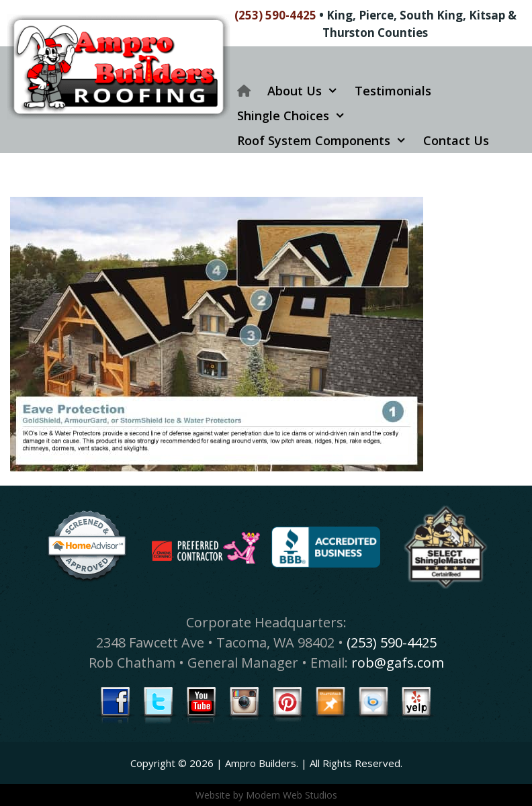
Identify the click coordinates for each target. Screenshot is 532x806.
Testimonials (393, 91)
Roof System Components (327, 141)
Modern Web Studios (292, 795)
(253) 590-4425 (275, 15)
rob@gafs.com (398, 663)
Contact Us (456, 140)
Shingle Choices (296, 116)
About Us (308, 91)
